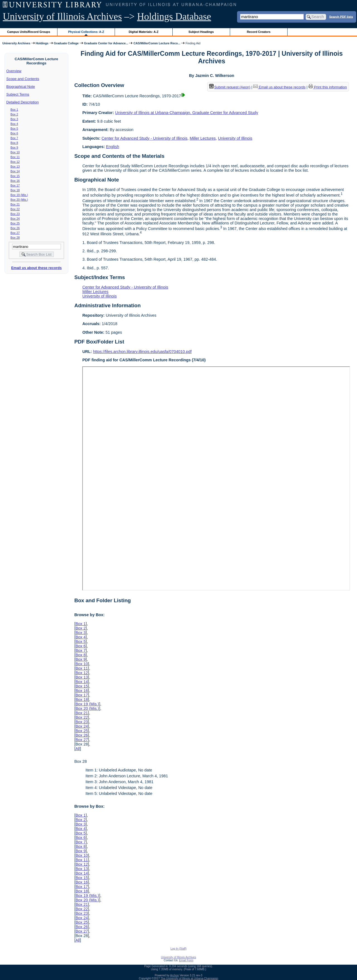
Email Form (186, 960)
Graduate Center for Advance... (106, 43)
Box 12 (15, 162)
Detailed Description (23, 102)
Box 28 (15, 238)
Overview (14, 71)
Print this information (328, 87)
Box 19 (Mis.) (19, 195)
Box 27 (15, 233)
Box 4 (14, 124)
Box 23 (15, 214)
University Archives (16, 43)
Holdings (42, 43)
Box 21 (15, 204)
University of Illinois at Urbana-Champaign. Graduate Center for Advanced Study (187, 113)
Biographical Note (21, 87)
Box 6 (14, 133)
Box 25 (15, 223)
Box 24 (15, 219)
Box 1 (14, 110)
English (113, 147)
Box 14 (15, 171)
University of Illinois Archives (62, 17)
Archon (175, 975)
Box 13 (15, 166)
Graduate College (66, 43)
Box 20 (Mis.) (19, 200)
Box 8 (14, 143)
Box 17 (15, 185)
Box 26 (15, 228)
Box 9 (14, 147)
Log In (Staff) (178, 949)
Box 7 (14, 138)
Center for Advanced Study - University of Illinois (144, 138)
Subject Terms (18, 94)
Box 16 (15, 181)
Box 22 (15, 209)
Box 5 (14, 129)
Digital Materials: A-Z (143, 32)
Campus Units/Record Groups (29, 32)
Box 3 (14, 119)
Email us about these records (36, 268)
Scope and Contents (23, 79)
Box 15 (15, 176)
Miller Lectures (203, 138)
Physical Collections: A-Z (86, 32)
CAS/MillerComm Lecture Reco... (157, 43)
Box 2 (14, 114)
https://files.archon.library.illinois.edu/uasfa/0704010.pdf (142, 352)
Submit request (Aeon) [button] (230, 87)
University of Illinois (235, 138)
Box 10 (15, 152)
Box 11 (15, 157)
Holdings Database (174, 17)
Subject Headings (201, 32)
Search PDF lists (341, 16)
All (78, 749)
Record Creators (259, 32)
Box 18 (15, 190)
